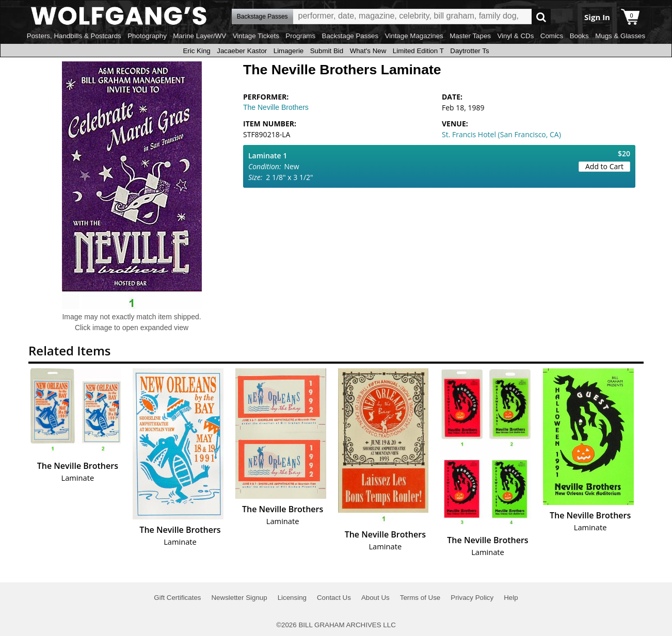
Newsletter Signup (239, 598)
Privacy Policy (472, 598)
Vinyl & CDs (515, 36)
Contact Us (334, 598)
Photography (147, 36)
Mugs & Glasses (620, 36)
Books (579, 36)
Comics (552, 36)
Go (541, 17)
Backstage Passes (350, 36)
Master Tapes (470, 36)
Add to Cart (604, 166)
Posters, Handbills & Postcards (74, 36)
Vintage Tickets (256, 36)
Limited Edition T (418, 51)
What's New (368, 51)
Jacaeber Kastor (242, 51)
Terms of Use (420, 598)
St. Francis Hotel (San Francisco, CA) (501, 134)
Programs (300, 36)
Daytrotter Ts (469, 51)
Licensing (292, 598)
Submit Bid (327, 51)
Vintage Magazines (414, 36)
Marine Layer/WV (199, 36)
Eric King (196, 51)
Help (511, 598)
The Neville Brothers (276, 107)
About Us (375, 598)
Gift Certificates (177, 598)
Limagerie (289, 51)
